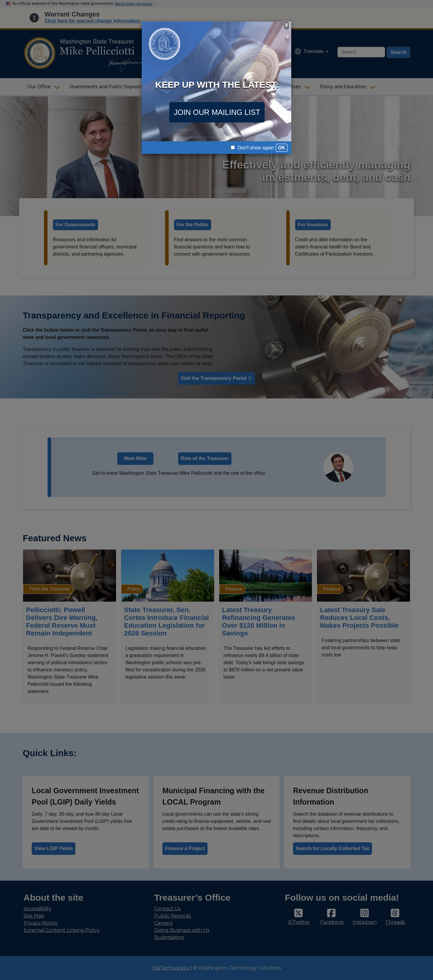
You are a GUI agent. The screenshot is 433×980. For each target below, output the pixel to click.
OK (282, 148)
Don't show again (253, 148)
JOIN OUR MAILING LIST (217, 112)
